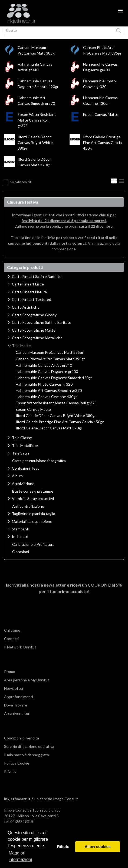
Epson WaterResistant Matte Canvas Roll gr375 (37, 125)
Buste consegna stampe (33, 496)
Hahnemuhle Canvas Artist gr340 (44, 370)
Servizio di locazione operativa (29, 751)
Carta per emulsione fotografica (39, 466)
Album (17, 481)
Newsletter (14, 693)
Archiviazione (23, 488)
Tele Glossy (22, 443)
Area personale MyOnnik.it (27, 685)
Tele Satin (20, 458)
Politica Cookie (17, 768)
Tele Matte (21, 350)
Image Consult (65, 804)
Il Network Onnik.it (20, 652)
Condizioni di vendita (22, 743)
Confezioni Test (25, 473)
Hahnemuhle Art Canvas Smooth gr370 (49, 395)
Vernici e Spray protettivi (33, 503)
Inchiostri (20, 541)
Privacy (10, 776)
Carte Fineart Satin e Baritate (37, 281)
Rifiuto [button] (63, 847)
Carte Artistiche (26, 312)
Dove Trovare (16, 710)
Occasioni (21, 557)
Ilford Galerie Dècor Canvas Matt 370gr (49, 433)
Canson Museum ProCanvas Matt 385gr (50, 357)
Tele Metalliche (25, 450)
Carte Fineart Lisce (28, 289)
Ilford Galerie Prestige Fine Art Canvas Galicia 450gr (102, 147)
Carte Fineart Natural (30, 297)
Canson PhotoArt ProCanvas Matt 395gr (50, 364)
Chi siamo (12, 635)
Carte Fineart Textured (32, 304)
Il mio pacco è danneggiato (27, 760)
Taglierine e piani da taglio (34, 518)
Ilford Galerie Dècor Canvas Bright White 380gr (35, 147)
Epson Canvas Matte (101, 119)
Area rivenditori (17, 718)
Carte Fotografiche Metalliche (37, 343)
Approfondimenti (19, 702)
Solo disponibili (21, 187)
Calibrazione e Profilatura (33, 549)
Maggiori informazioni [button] (20, 856)
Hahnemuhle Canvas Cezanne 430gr (46, 402)
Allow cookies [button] (98, 847)
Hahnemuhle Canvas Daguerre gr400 (47, 376)
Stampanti (21, 534)
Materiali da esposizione (32, 526)
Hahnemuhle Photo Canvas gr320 (44, 389)
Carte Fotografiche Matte (34, 335)
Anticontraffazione (28, 511)
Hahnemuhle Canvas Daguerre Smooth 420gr (54, 383)
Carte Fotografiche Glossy (34, 320)
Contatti (11, 643)
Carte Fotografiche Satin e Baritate (42, 327)
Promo (10, 676)
